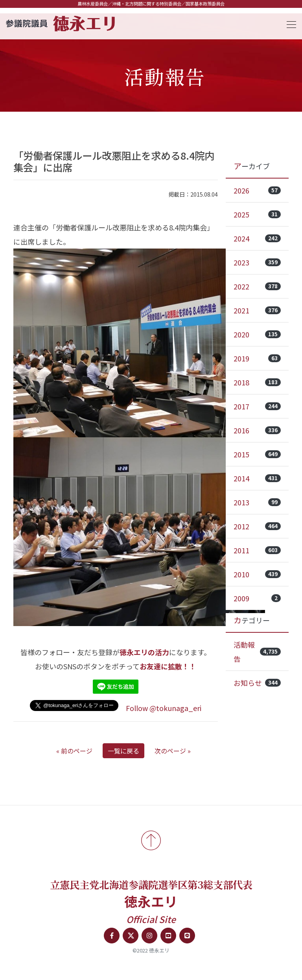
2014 (257, 478)
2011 (257, 550)
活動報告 (257, 652)
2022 (257, 286)
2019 (257, 358)
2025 (257, 214)
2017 (257, 406)
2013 (257, 502)
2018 (257, 382)
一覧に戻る (123, 751)
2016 (257, 430)
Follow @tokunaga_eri (164, 708)
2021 (257, 310)
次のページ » (173, 751)
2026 (257, 190)
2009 (257, 598)
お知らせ (257, 683)
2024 (257, 238)
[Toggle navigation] (289, 23)
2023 (257, 262)
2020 (257, 334)
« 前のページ (74, 751)
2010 (257, 574)
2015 (257, 454)
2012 (257, 526)
